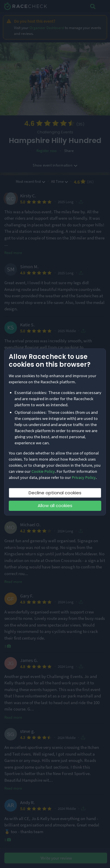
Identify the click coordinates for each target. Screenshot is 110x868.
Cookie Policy (43, 471)
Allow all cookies (55, 505)
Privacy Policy (84, 477)
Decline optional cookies (55, 493)
